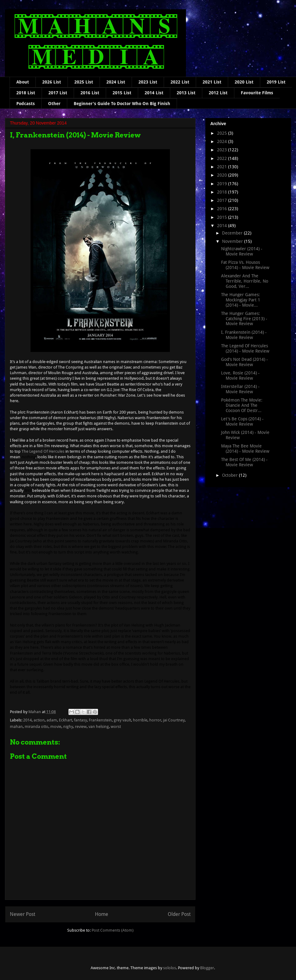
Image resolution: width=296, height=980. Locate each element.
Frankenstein (100, 720)
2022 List (180, 82)
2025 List (84, 82)
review (81, 727)
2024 (223, 141)
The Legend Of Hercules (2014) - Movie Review (245, 348)
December (233, 233)
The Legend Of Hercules (43, 451)
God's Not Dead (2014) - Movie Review (245, 362)
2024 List (116, 82)
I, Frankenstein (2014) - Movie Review (244, 335)
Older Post (179, 914)
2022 (223, 158)
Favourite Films (257, 93)
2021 (223, 167)
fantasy (80, 720)
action (39, 720)
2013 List (186, 93)
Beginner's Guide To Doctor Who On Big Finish (122, 104)
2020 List (244, 82)
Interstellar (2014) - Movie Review (240, 389)
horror (155, 720)
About (23, 82)
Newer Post (23, 914)
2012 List (218, 93)
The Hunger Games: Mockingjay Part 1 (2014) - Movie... (241, 300)
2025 (223, 133)
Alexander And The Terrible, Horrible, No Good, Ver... (245, 281)
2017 (223, 200)
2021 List (212, 82)
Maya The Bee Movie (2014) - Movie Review (245, 449)
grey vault (122, 720)
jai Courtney (174, 720)
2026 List (52, 82)
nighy (68, 727)
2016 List (90, 93)
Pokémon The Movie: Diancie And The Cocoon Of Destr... (242, 405)
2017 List (58, 93)
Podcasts (26, 104)
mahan (16, 727)
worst (116, 727)
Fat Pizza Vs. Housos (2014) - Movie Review (245, 265)
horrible (140, 720)
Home (102, 914)
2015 (223, 217)
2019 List (276, 82)
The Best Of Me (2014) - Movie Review (244, 462)
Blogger (207, 968)
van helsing (99, 727)
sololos (170, 968)
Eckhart (66, 720)
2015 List (122, 93)
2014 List (154, 93)
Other (54, 104)
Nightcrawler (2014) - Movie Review (242, 251)
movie (56, 727)
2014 (27, 720)
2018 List (26, 93)
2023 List (148, 82)
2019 (223, 184)
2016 (223, 209)
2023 (223, 150)
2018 (223, 192)
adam (52, 720)
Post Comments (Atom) (113, 930)
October (230, 475)
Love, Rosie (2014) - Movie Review (240, 376)
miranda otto (37, 727)
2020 (223, 175)
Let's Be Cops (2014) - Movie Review (242, 421)
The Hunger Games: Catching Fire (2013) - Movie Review (244, 319)
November (233, 241)
